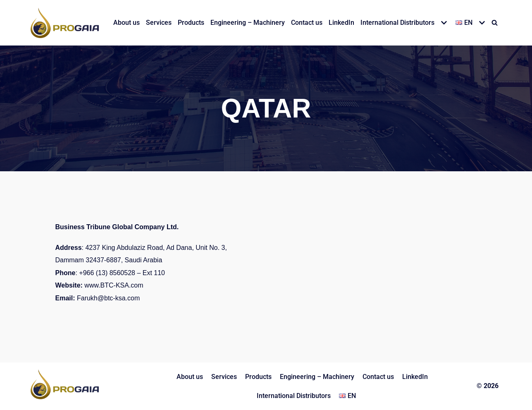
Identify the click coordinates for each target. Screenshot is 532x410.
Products (191, 23)
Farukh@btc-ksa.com (108, 298)
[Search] (495, 23)
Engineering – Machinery (248, 23)
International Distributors (294, 396)
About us (126, 23)
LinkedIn (341, 23)
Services (159, 23)
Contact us (307, 23)
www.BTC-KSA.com (114, 285)
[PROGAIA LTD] (65, 23)
